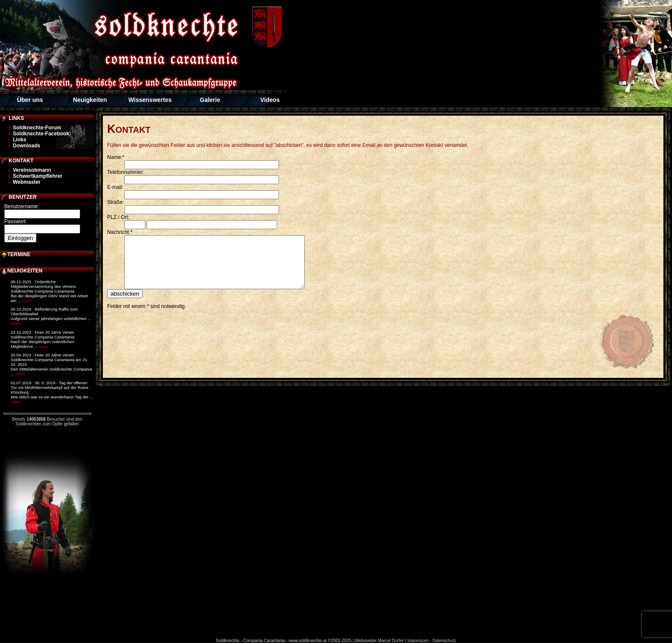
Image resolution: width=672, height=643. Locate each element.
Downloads (27, 146)
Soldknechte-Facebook (41, 134)
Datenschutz (444, 641)
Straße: (115, 202)
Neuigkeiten (90, 100)
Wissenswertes (150, 100)
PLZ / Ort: (118, 217)
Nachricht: (120, 232)
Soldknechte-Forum (37, 128)
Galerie (210, 100)
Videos (270, 100)
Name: (116, 157)
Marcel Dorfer (391, 641)
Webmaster (27, 182)
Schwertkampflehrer (37, 176)
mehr (27, 301)
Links (19, 140)
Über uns (30, 100)
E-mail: (115, 187)
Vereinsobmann (32, 170)
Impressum (418, 641)
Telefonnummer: (126, 172)
